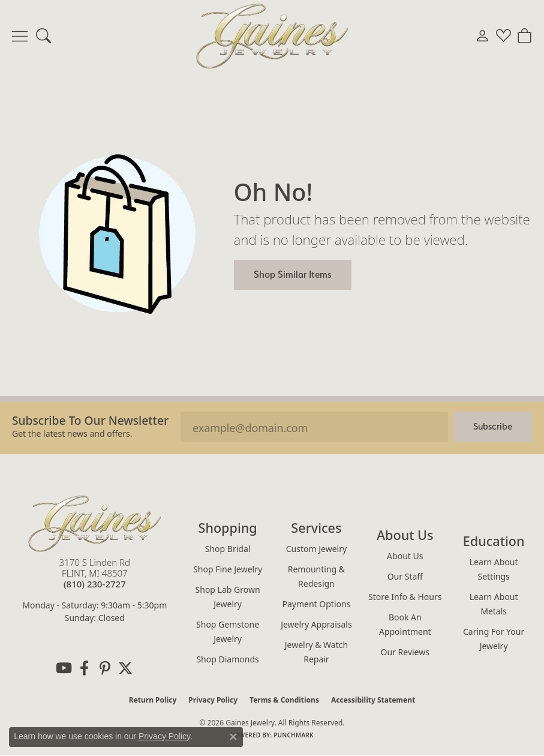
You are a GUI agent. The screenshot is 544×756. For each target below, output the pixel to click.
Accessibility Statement (373, 700)
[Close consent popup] (233, 737)
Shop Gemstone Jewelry (228, 631)
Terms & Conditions (284, 700)
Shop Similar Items (293, 274)
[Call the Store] (95, 584)
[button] (43, 36)
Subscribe (493, 426)
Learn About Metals (494, 604)
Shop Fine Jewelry (228, 569)
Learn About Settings (494, 569)
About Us (405, 556)
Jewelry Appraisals (316, 624)
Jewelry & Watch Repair (316, 652)
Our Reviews (405, 652)
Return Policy (153, 700)
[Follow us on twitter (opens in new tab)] (125, 668)
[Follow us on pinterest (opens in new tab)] (105, 668)
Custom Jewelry (316, 549)
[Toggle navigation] (20, 36)
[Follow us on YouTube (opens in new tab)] (64, 668)
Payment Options (317, 604)
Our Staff (405, 576)
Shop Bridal (228, 549)
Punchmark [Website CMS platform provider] (294, 735)
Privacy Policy (213, 700)
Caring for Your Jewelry (494, 639)
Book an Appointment (405, 624)
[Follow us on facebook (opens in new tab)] (85, 668)
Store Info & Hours (405, 597)
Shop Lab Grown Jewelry (228, 597)
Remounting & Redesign (316, 576)
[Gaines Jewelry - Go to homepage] (95, 524)
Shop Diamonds (227, 659)
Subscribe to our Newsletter (90, 420)
